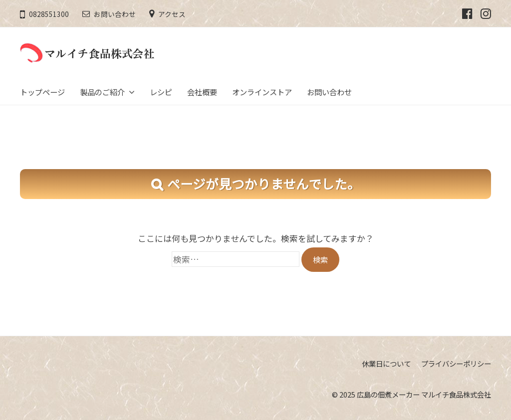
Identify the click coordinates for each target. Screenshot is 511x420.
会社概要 (202, 92)
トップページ (42, 92)
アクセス (172, 14)
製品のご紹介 (102, 92)
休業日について (386, 363)
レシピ (161, 92)
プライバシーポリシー (456, 363)
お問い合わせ (115, 14)
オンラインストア (262, 92)
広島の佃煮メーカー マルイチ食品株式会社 (424, 394)
